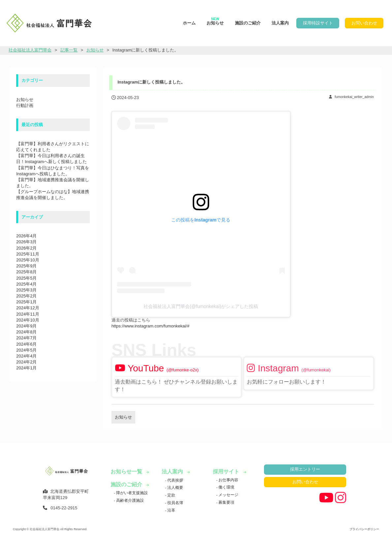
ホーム (189, 23)
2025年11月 (28, 254)
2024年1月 (26, 368)
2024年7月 (26, 338)
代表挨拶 (175, 480)
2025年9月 (26, 266)
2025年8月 (26, 272)
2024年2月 (26, 362)
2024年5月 (26, 350)
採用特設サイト (318, 23)
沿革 (171, 510)
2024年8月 (26, 332)
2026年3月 (26, 242)
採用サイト (227, 472)
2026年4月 (26, 236)
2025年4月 (26, 284)
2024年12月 (28, 308)
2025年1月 (26, 302)
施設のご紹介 (248, 23)
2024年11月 (28, 314)
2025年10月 (28, 260)
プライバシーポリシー (364, 529)
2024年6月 (26, 344)
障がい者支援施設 (131, 493)
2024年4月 (26, 356)
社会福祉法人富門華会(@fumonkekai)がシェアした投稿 (201, 306)
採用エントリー (305, 469)
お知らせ (215, 21)
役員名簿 (175, 503)
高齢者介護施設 (130, 500)
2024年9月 (26, 326)
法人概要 (175, 487)
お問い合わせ (364, 23)
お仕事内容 (228, 480)
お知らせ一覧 (127, 472)
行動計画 (25, 105)
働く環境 (226, 487)
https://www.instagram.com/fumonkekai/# (150, 326)
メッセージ (228, 495)
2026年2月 (26, 248)
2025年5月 (26, 278)
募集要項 (226, 502)
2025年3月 (26, 290)
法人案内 (280, 23)
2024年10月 (28, 320)
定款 (171, 495)
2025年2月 (26, 296)
